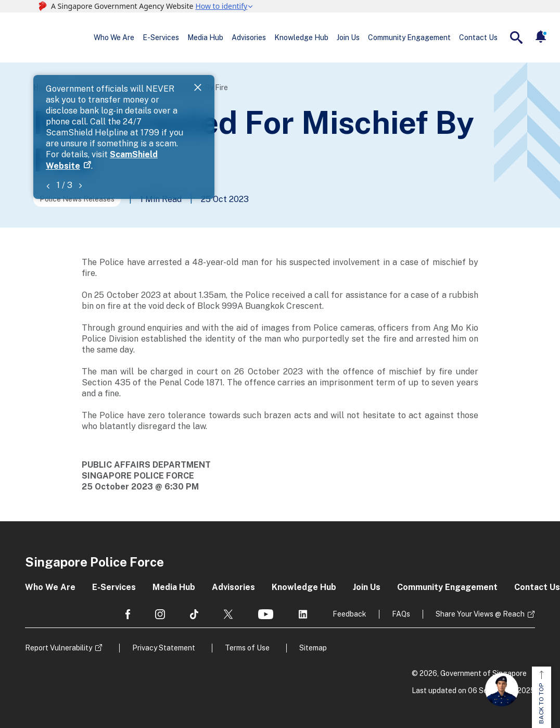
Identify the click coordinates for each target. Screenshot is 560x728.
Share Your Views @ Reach (480, 614)
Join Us (348, 37)
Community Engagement (409, 37)
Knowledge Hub (301, 37)
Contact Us (478, 37)
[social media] (128, 614)
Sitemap (313, 648)
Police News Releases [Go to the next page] (77, 199)
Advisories (249, 37)
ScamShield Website (447, 100)
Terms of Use (247, 648)
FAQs (401, 614)
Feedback (349, 614)
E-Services (161, 37)
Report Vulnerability (59, 648)
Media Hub (205, 37)
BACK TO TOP (541, 697)
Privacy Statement (164, 648)
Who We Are (114, 37)
